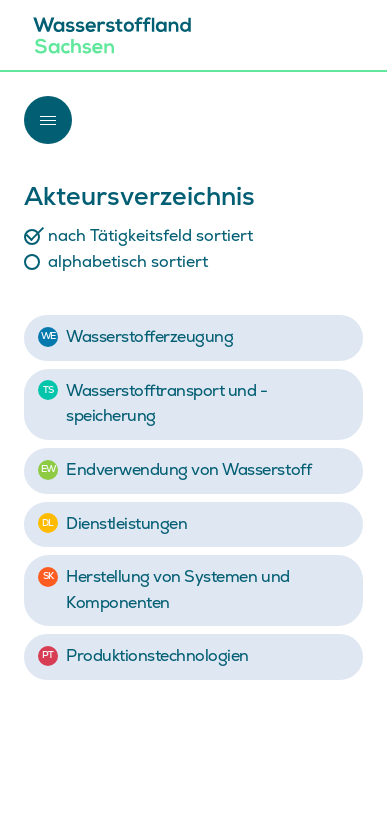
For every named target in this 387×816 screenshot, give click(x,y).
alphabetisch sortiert (128, 262)
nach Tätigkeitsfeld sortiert (150, 236)
